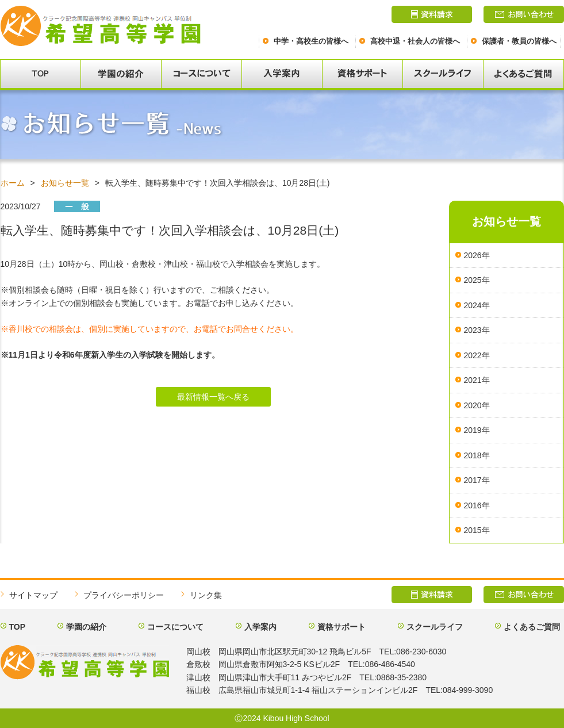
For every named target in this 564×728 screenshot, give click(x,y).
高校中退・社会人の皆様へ (415, 41)
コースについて (175, 627)
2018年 (477, 455)
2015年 (477, 530)
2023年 (477, 330)
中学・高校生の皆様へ (311, 41)
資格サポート (342, 627)
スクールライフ (435, 627)
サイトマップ (33, 595)
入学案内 (260, 627)
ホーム (13, 183)
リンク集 (206, 595)
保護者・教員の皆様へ (519, 41)
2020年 (477, 405)
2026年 (477, 255)
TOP (18, 627)
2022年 (477, 355)
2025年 (477, 280)
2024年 (477, 305)
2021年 (477, 380)
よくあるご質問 (532, 627)
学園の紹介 (86, 627)
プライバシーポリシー (124, 595)
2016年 (477, 505)
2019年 (477, 430)
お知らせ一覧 (65, 183)
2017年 (477, 480)
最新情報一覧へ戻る (213, 397)
